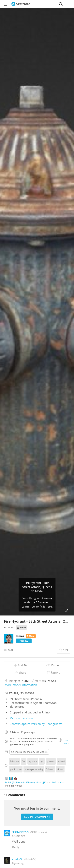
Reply (16, 847)
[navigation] (6, 4)
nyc (42, 761)
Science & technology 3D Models (29, 752)
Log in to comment (37, 817)
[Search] (61, 4)
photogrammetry (34, 769)
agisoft (61, 761)
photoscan (16, 769)
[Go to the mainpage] (21, 4)
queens (51, 761)
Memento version (21, 718)
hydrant (33, 761)
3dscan (50, 769)
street (60, 769)
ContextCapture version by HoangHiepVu (37, 724)
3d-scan (14, 761)
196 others (58, 782)
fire (24, 761)
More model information (21, 685)
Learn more (64, 741)
